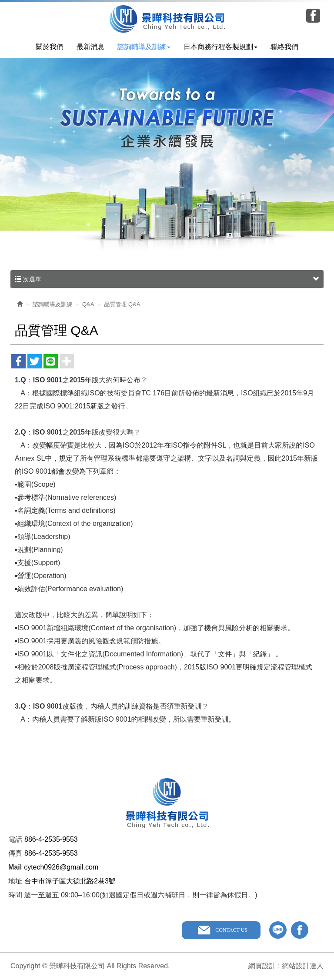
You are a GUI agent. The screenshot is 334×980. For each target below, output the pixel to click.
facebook (300, 930)
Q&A (88, 304)
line (278, 930)
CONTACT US (231, 930)
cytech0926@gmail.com (61, 867)
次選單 (167, 279)
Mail (15, 867)
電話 (15, 839)
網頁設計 (262, 966)
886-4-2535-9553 (51, 839)
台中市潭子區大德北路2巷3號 (70, 881)
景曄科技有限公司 (167, 19)
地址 (15, 881)
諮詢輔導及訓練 (52, 304)
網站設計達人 (303, 966)
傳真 (15, 853)
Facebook (313, 16)
